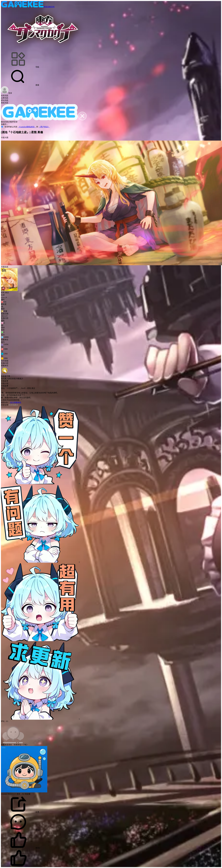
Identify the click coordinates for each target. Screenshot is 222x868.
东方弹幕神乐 (15, 402)
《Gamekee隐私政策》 (27, 127)
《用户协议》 (44, 127)
